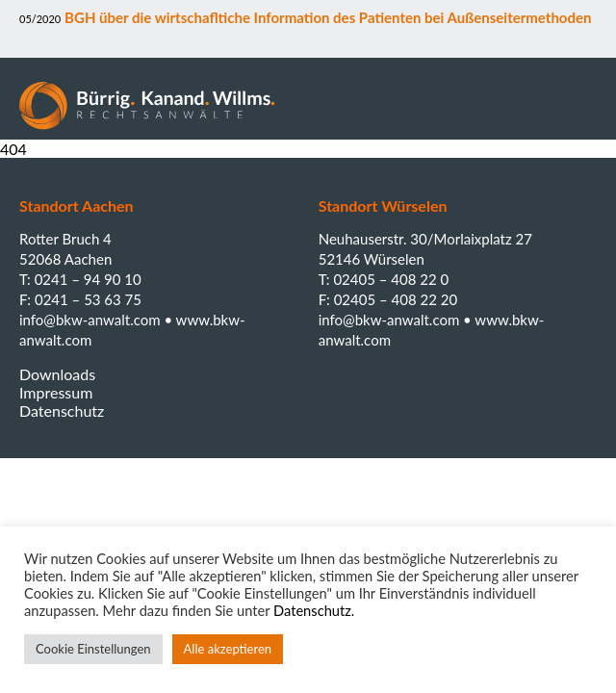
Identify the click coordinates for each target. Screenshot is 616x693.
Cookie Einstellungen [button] (93, 649)
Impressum (56, 392)
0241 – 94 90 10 (88, 279)
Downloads (57, 374)
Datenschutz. (314, 611)
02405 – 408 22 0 (391, 279)
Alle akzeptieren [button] (228, 649)
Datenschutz (62, 411)
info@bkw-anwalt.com (91, 320)
